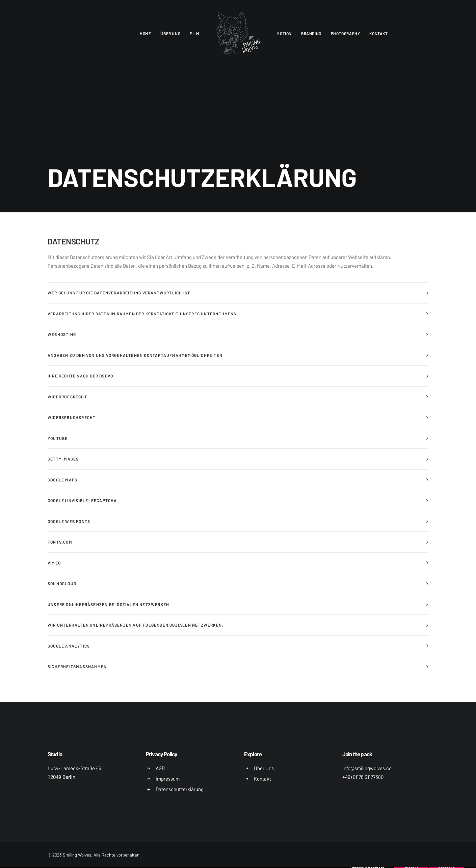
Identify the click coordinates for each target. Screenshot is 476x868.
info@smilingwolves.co (367, 768)
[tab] (238, 293)
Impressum (168, 779)
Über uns (170, 33)
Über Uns (264, 768)
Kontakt (378, 33)
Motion (284, 33)
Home (145, 33)
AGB (160, 768)
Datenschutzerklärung (180, 789)
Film (194, 33)
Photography (346, 33)
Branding (311, 33)
